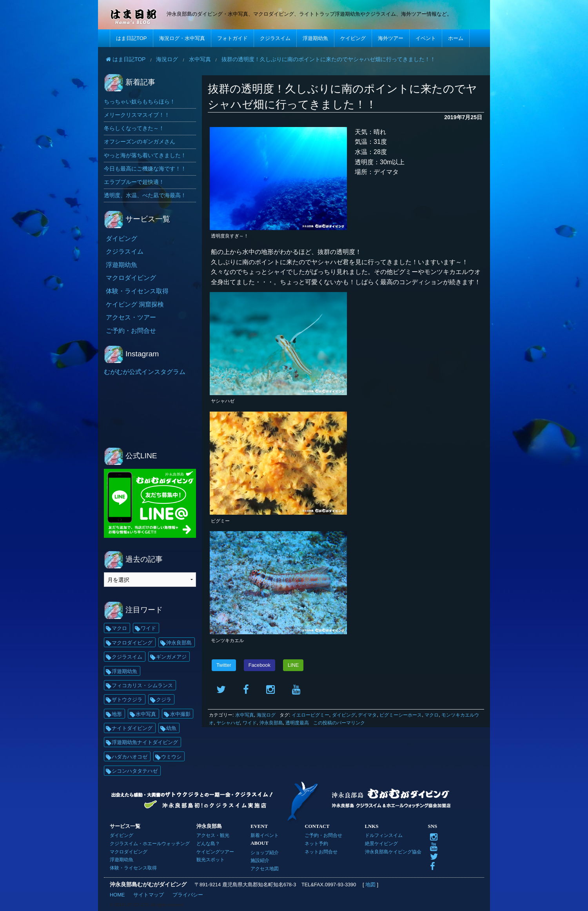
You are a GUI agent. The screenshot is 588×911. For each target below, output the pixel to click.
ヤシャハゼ (228, 723)
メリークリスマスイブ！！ (137, 115)
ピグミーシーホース (401, 715)
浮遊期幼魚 (315, 38)
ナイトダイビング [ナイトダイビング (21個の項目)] (132, 728)
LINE (293, 665)
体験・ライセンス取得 (137, 291)
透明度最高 (297, 723)
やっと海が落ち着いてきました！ (145, 155)
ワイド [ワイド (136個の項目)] (148, 628)
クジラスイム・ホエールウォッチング (150, 843)
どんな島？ (208, 843)
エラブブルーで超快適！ (134, 182)
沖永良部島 (271, 723)
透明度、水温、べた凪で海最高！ (145, 195)
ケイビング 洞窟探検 (135, 304)
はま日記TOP (132, 38)
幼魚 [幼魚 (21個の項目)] (171, 728)
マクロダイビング (131, 278)
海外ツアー (391, 38)
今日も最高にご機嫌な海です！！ (145, 169)
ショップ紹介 (265, 852)
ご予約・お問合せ (131, 331)
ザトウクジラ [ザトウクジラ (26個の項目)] (127, 700)
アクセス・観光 (213, 835)
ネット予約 (316, 843)
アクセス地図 (265, 868)
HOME (117, 895)
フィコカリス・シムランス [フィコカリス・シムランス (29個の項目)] (142, 685)
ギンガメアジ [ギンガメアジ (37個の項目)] (171, 657)
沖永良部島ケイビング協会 (393, 852)
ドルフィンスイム (384, 835)
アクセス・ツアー (131, 317)
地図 (370, 885)
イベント (426, 38)
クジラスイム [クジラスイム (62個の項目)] (127, 657)
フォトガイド (232, 38)
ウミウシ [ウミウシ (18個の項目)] (171, 757)
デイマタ (367, 715)
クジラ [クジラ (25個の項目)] (164, 700)
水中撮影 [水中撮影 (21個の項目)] (180, 714)
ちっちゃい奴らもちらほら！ (140, 102)
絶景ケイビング (381, 843)
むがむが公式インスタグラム (145, 372)
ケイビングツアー (215, 852)
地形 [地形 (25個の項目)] (117, 714)
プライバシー (188, 895)
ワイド (250, 723)
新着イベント (265, 835)
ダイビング (344, 715)
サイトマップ (149, 895)
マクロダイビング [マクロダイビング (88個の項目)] (132, 643)
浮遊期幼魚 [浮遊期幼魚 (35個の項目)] (124, 671)
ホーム (456, 38)
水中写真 (245, 715)
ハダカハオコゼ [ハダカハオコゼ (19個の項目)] (130, 757)
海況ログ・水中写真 (182, 38)
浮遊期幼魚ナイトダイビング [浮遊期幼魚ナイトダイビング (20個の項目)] (145, 742)
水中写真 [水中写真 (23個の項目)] (146, 714)
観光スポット (211, 859)
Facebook (260, 665)
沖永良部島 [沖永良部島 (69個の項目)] (179, 643)
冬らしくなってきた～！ (134, 128)
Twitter (224, 665)
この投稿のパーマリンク (339, 723)
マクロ (432, 715)
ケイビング (353, 38)
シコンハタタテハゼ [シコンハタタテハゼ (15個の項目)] (135, 771)
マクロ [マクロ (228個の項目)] (119, 628)
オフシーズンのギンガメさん (140, 142)
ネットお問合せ (321, 852)
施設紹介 (260, 860)
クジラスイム (275, 38)
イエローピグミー (310, 715)
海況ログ (266, 715)
